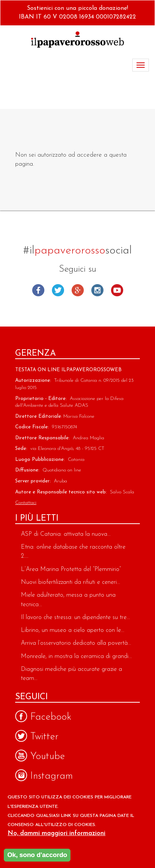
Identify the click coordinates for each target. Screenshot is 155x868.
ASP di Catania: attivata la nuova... (66, 534)
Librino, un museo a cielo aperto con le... (73, 630)
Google (78, 290)
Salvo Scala (122, 492)
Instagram (97, 290)
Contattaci (26, 503)
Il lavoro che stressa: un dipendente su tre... (75, 618)
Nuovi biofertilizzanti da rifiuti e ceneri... (70, 582)
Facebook (38, 290)
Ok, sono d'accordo (37, 856)
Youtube (117, 290)
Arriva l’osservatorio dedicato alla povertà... (76, 643)
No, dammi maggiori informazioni (56, 835)
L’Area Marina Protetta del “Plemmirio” (71, 569)
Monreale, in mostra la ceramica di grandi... (76, 656)
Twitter (58, 290)
